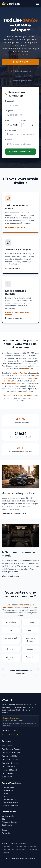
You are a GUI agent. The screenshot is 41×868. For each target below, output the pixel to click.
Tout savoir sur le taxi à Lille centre (17, 396)
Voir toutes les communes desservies (20, 672)
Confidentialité (7, 825)
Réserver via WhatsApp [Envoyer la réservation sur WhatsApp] (21, 152)
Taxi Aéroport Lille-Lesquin (13, 756)
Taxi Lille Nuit (7, 773)
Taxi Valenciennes (30, 847)
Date (7, 120)
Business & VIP (8, 777)
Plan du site (6, 833)
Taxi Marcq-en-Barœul (10, 803)
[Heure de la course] (29, 125)
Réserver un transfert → (15, 227)
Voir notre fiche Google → (11, 735)
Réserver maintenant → (12, 576)
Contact (5, 830)
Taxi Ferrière (33, 850)
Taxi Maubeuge (7, 847)
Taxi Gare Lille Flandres (11, 749)
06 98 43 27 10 (20, 62)
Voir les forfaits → (13, 269)
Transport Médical (9, 770)
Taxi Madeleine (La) (9, 799)
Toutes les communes (10, 806)
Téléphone (9, 111)
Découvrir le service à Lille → (14, 514)
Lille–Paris (9, 312)
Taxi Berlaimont (21, 850)
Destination (9, 140)
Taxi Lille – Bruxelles (10, 763)
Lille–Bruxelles (19, 312)
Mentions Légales (8, 816)
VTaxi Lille (11, 4)
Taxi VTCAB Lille (8, 850)
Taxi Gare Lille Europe (11, 753)
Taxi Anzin (5, 853)
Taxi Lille (5, 793)
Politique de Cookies (9, 822)
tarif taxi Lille (28, 369)
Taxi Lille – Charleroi (10, 759)
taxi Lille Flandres (20, 373)
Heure (24, 120)
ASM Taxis (18, 847)
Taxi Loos (5, 796)
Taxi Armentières (8, 787)
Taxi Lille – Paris (8, 766)
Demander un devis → (15, 318)
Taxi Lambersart (8, 790)
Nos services (7, 746)
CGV (3, 819)
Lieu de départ (10, 130)
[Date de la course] (12, 125)
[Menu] (38, 4)
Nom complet (10, 101)
